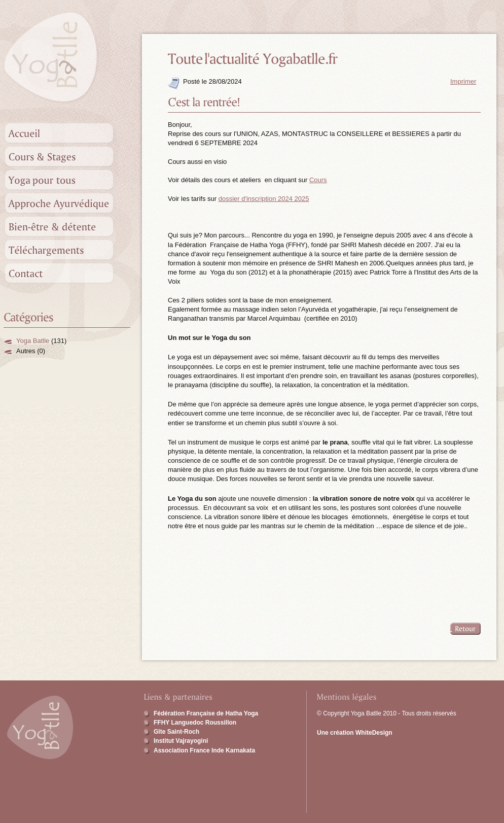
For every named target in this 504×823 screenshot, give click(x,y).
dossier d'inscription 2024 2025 (264, 199)
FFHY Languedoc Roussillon (195, 723)
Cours (318, 180)
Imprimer (463, 81)
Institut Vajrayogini (181, 741)
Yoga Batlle (33, 341)
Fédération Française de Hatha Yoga (206, 713)
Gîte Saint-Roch (176, 732)
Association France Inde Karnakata (204, 750)
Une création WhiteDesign (355, 733)
